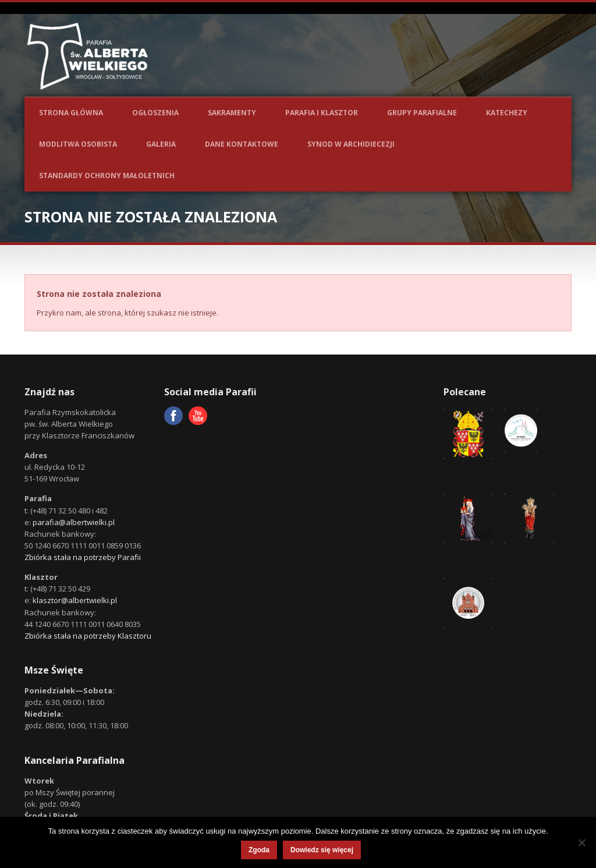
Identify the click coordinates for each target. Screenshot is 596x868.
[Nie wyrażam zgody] (581, 842)
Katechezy (507, 113)
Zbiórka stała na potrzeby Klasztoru (88, 636)
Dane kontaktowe (242, 144)
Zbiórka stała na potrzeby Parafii (83, 557)
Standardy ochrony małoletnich (107, 176)
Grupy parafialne (422, 113)
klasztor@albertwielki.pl (75, 600)
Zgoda (259, 850)
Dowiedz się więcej (322, 850)
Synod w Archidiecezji (351, 144)
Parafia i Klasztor (322, 113)
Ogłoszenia (155, 113)
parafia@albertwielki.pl (74, 522)
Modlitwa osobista (78, 144)
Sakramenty (232, 113)
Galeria (161, 144)
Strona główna (71, 113)
